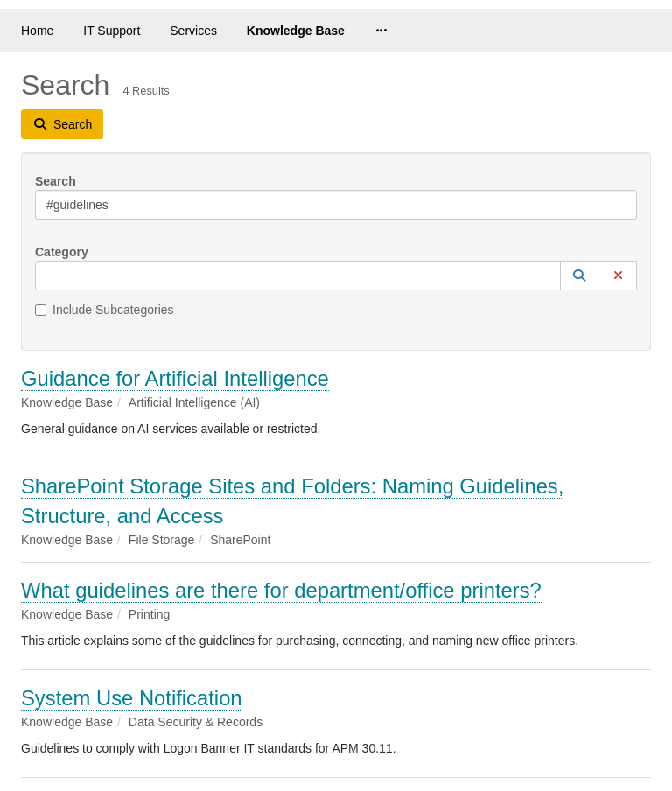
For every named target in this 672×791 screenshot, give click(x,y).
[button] (579, 276)
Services (193, 31)
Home (37, 31)
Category (62, 252)
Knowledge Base (296, 31)
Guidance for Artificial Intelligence (175, 378)
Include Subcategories (105, 310)
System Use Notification (132, 698)
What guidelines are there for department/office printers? (281, 590)
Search (56, 181)
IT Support (112, 31)
